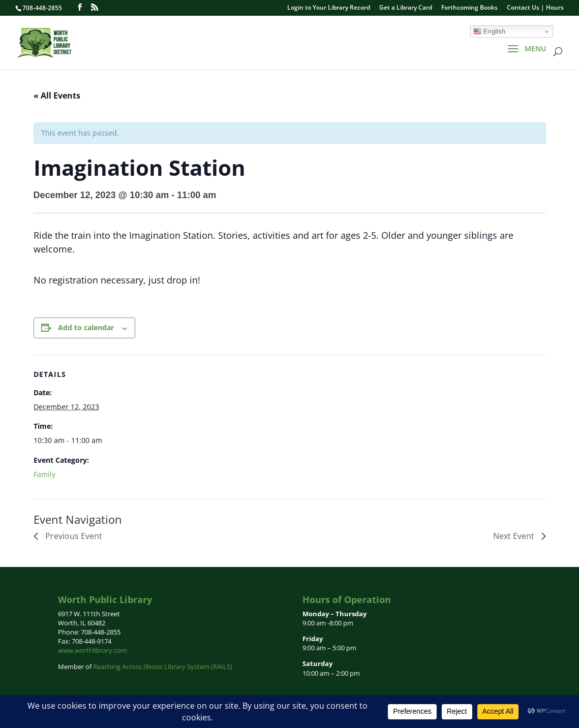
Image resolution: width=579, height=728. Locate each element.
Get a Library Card (406, 8)
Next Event (515, 536)
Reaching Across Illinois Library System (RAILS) (163, 667)
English (489, 31)
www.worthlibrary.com (93, 650)
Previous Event (73, 536)
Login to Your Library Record (329, 8)
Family (44, 474)
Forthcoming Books (469, 8)
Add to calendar (86, 327)
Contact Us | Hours (535, 8)
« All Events (57, 96)
